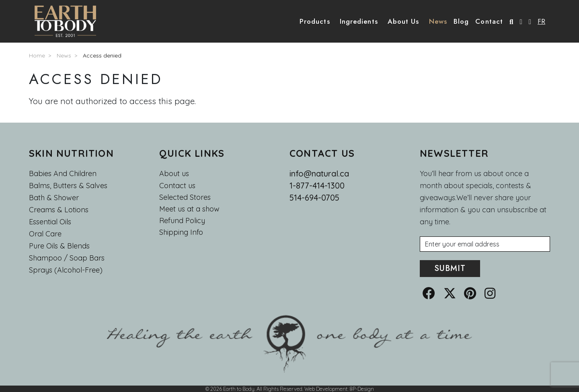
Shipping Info (181, 232)
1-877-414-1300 (317, 186)
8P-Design (362, 389)
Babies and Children (63, 173)
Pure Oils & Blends (59, 246)
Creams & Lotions (59, 210)
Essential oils (50, 222)
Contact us (177, 186)
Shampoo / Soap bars (67, 258)
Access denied (102, 55)
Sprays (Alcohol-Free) (66, 270)
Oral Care (45, 234)
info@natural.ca (319, 173)
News (64, 55)
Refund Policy (182, 221)
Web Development (326, 389)
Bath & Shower (54, 198)
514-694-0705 (314, 198)
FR (541, 21)
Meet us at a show (189, 209)
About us (174, 173)
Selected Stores (185, 197)
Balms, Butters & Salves (68, 186)
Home (37, 55)
